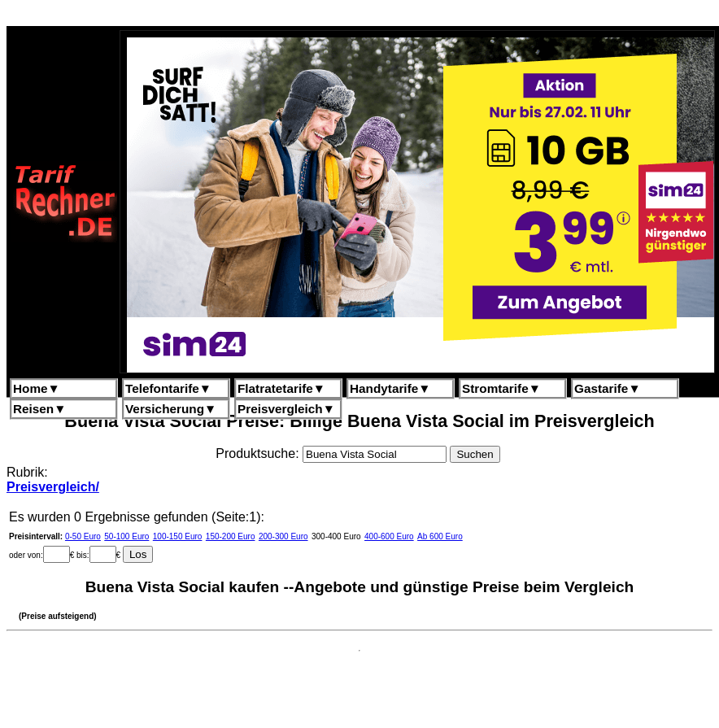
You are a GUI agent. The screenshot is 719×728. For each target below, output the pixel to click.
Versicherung (171, 409)
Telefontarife (168, 388)
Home (37, 388)
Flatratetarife (281, 388)
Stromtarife (501, 388)
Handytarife (390, 388)
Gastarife (608, 388)
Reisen (39, 409)
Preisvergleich (286, 409)
